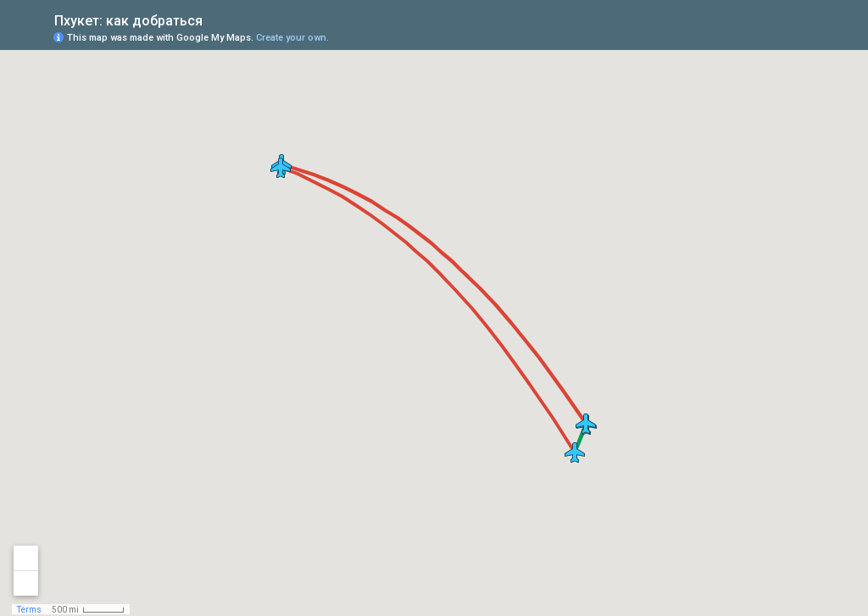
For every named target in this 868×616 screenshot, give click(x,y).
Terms (29, 610)
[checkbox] (216, 19)
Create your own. (292, 38)
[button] (281, 168)
